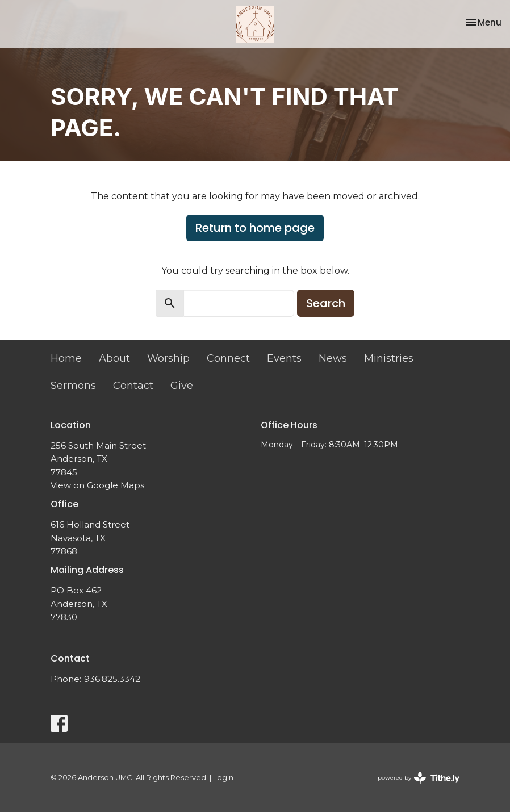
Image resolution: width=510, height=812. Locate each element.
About (114, 358)
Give (182, 386)
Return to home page (255, 228)
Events (284, 358)
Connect (228, 358)
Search (326, 303)
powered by (419, 778)
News (333, 358)
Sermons (73, 386)
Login (223, 778)
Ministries (389, 358)
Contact (133, 386)
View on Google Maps (97, 485)
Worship (168, 358)
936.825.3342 (112, 679)
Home (66, 358)
